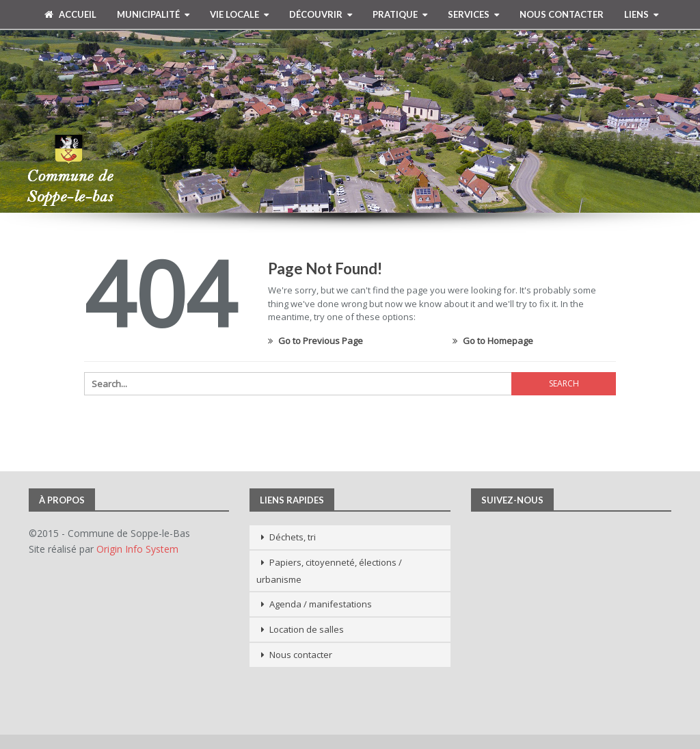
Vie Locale (234, 14)
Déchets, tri (293, 537)
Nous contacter (562, 14)
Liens (636, 14)
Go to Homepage (493, 341)
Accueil (70, 14)
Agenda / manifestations (321, 604)
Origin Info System (137, 549)
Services (469, 14)
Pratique (395, 14)
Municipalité (148, 14)
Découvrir (316, 14)
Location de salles (307, 629)
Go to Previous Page (315, 341)
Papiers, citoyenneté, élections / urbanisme (329, 571)
